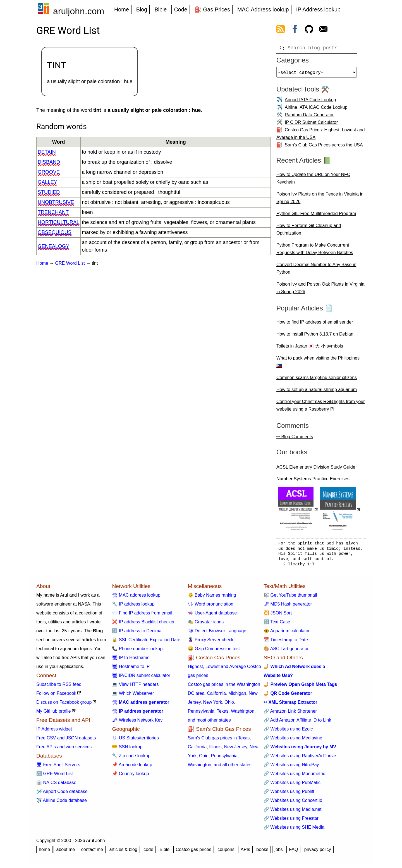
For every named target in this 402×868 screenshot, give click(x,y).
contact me (92, 852)
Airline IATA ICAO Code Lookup (316, 109)
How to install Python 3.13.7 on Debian (315, 336)
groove (49, 172)
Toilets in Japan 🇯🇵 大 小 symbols (310, 348)
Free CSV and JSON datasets (66, 740)
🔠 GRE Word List (55, 776)
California (216, 695)
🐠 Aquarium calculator (287, 633)
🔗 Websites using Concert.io (293, 803)
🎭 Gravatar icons (206, 624)
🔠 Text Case (277, 624)
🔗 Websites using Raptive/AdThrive (300, 758)
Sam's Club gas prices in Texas (219, 740)
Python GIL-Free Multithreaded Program (316, 216)
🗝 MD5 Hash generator (288, 606)
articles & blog (123, 852)
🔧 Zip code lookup (131, 758)
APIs (245, 852)
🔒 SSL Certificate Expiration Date (146, 642)
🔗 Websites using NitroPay (291, 767)
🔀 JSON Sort (278, 615)
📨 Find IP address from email (142, 615)
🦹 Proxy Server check (211, 642)
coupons (226, 852)
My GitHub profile (54, 713)
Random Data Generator (309, 117)
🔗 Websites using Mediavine (293, 740)
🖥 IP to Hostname (131, 660)
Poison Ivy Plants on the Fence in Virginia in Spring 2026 (320, 200)
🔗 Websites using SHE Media (294, 829)
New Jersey (236, 749)
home (44, 852)
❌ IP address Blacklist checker (143, 624)
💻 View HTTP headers (135, 687)
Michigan (237, 695)
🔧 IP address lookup (133, 606)
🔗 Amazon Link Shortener (290, 713)
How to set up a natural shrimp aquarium (317, 392)
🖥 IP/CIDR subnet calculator (141, 678)
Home (122, 9)
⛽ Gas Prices (212, 9)
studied (49, 192)
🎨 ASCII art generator (286, 651)
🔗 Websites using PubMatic (292, 785)
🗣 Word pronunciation (211, 606)
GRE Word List (70, 263)
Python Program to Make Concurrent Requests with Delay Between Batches (315, 251)
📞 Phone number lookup (137, 651)
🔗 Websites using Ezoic (288, 731)
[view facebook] (295, 30)
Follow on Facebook (56, 695)
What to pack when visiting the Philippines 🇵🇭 (318, 364)
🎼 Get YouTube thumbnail (290, 597)
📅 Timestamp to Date (286, 642)
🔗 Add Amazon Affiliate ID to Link (297, 722)
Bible (161, 9)
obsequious (55, 232)
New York (213, 704)
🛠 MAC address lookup (136, 597)
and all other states (233, 767)
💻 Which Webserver (133, 695)
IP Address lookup (318, 9)
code (148, 852)
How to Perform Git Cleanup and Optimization (309, 232)
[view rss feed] (281, 30)
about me (65, 852)
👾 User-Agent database (212, 615)
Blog (142, 9)
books (262, 852)
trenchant (53, 212)
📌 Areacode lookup (132, 767)
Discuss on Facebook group (64, 704)
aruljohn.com (79, 11)
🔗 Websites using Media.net (292, 812)
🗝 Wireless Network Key (137, 722)
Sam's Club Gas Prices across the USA (324, 147)
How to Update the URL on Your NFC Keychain (313, 180)
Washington (243, 713)
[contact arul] (323, 30)
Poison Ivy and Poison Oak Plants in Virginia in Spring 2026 (320, 290)
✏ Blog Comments (295, 439)
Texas (223, 713)
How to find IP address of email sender (315, 324)
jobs (279, 852)
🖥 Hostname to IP (131, 669)
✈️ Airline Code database (62, 803)
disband (49, 162)
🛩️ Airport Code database (62, 794)
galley (47, 182)
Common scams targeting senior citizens (317, 380)
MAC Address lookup (263, 9)
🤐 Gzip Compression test (214, 651)
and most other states (209, 722)
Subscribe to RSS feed (59, 687)
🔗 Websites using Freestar (291, 820)
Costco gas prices (194, 852)
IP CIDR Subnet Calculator (311, 125)
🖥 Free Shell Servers (58, 767)
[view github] (309, 30)
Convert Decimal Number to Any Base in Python (316, 271)
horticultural (58, 222)
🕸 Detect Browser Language (217, 633)
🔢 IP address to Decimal (137, 633)
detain (47, 152)
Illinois (215, 749)
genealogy (53, 246)
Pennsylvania (201, 713)
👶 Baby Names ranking (212, 597)
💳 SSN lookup (127, 749)
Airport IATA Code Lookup (310, 102)
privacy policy (318, 852)
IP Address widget (54, 731)
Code (180, 9)
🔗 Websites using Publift (289, 794)
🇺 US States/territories (135, 740)
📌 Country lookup (130, 776)
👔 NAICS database (56, 785)
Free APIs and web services (64, 749)
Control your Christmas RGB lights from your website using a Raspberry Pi (321, 408)
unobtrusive (56, 202)
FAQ (293, 852)
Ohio (229, 704)
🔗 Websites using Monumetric (294, 776)
